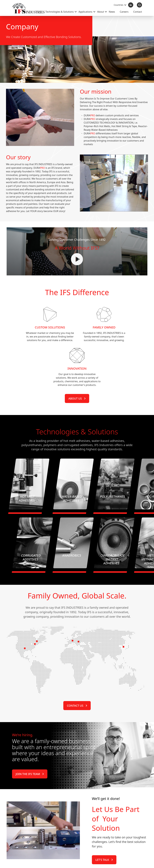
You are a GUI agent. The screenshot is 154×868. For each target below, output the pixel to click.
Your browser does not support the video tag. (77, 275)
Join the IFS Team (30, 800)
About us (77, 451)
